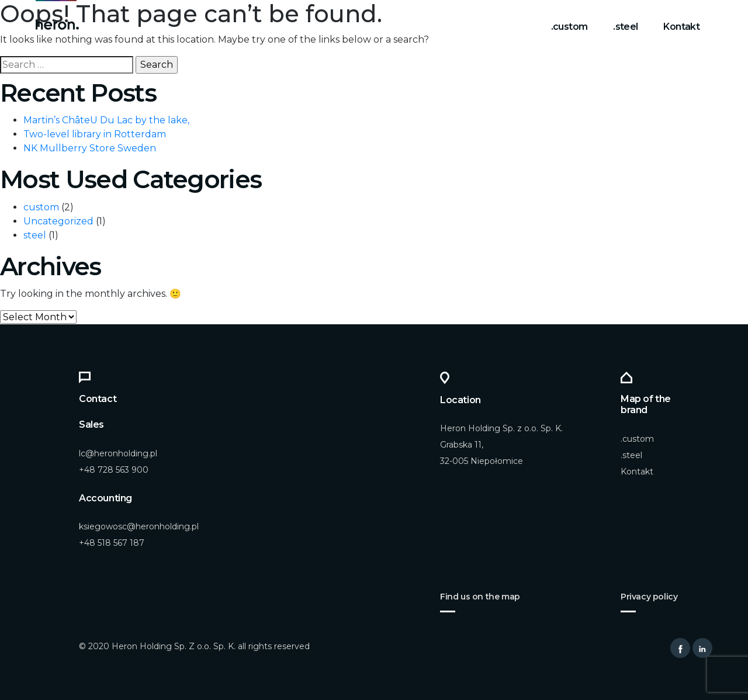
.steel (625, 27)
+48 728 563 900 (114, 470)
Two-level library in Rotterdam (95, 134)
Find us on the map (480, 597)
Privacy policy (649, 597)
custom (41, 207)
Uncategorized (58, 221)
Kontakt (681, 27)
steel (35, 235)
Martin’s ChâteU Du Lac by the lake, (106, 120)
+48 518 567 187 (112, 543)
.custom (569, 27)
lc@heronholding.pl (118, 453)
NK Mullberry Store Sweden (90, 148)
